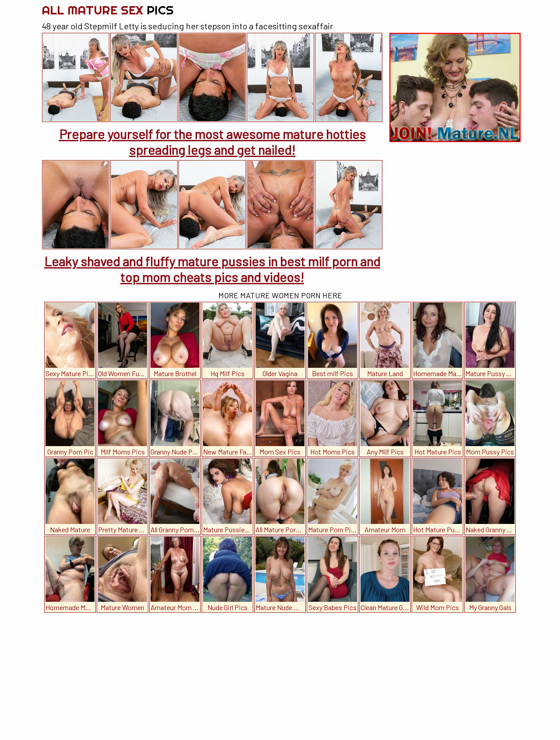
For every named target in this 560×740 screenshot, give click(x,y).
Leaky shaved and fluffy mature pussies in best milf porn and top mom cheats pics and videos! (212, 269)
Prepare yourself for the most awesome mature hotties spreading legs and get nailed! (212, 142)
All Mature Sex (108, 10)
